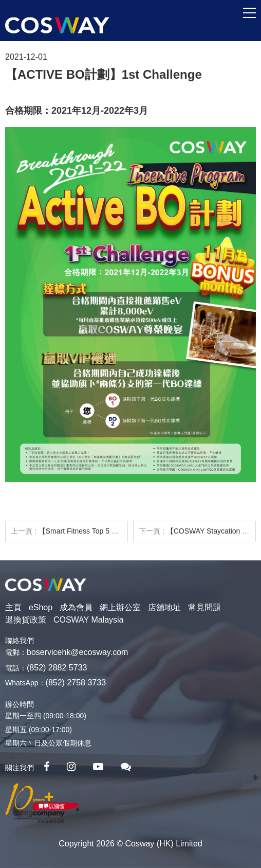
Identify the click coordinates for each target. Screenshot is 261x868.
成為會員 (76, 607)
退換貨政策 (26, 620)
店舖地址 (164, 607)
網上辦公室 (120, 607)
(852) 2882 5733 (57, 668)
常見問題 (204, 607)
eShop (41, 607)
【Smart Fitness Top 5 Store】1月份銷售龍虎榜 (114, 531)
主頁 (13, 607)
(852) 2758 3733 (76, 683)
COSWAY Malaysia (89, 620)
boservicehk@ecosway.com (77, 652)
